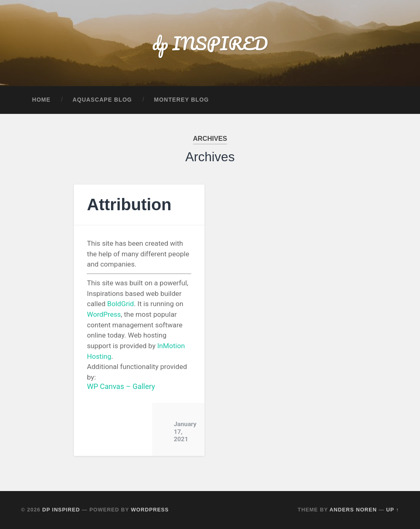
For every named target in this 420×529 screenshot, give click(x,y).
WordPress (104, 314)
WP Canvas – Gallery (121, 386)
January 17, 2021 (185, 432)
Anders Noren (353, 510)
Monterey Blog (181, 100)
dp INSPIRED (210, 43)
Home (41, 100)
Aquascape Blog (102, 100)
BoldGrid (121, 304)
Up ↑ (393, 510)
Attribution (129, 204)
